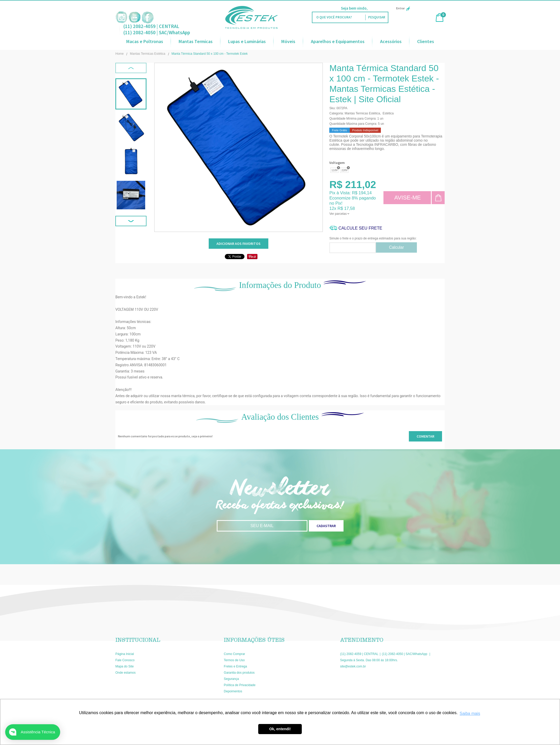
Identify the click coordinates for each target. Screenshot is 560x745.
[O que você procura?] (377, 17)
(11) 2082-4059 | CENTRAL (151, 26)
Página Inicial (125, 654)
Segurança (231, 679)
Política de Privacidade (240, 685)
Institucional (138, 640)
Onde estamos (125, 673)
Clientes (426, 41)
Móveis (288, 41)
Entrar (403, 8)
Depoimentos (233, 691)
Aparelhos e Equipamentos (338, 41)
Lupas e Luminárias (247, 41)
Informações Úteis (254, 640)
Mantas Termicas (196, 41)
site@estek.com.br (353, 666)
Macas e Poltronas (145, 41)
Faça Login (378, 8)
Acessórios (391, 41)
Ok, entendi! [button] (280, 729)
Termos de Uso (234, 660)
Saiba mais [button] (470, 713)
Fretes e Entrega (235, 666)
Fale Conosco (125, 660)
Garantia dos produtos (239, 673)
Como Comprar (234, 654)
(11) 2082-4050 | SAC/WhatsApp (157, 32)
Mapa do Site (125, 666)
